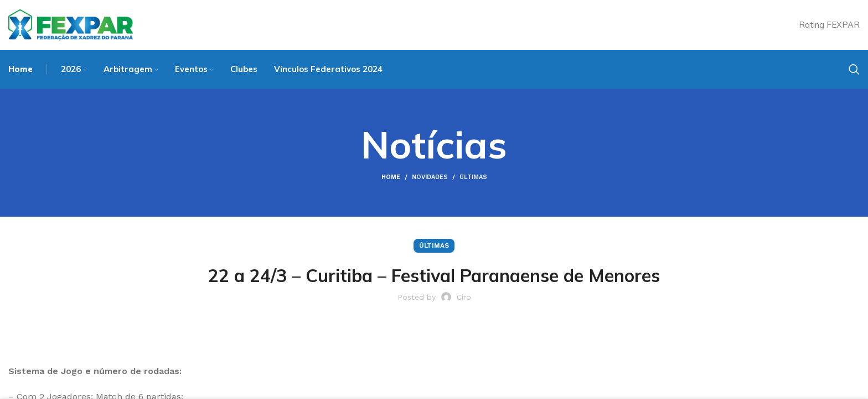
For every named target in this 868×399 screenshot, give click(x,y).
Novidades (430, 177)
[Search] (854, 69)
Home (391, 177)
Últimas (473, 177)
